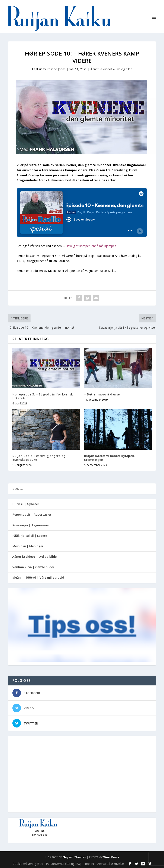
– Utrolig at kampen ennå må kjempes (90, 246)
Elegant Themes (74, 857)
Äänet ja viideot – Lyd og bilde (111, 69)
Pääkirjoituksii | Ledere (30, 536)
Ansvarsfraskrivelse (111, 864)
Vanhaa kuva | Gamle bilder (33, 567)
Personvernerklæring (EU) (64, 864)
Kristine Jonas (56, 69)
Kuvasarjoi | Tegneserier (31, 525)
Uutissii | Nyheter (26, 504)
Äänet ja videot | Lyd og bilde (34, 557)
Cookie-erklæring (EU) (28, 864)
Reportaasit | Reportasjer (32, 515)
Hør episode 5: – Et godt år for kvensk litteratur (43, 396)
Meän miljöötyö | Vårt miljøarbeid (38, 577)
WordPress (111, 857)
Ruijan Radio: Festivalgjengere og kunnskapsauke (39, 458)
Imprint (89, 864)
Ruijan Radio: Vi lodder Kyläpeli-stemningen (110, 458)
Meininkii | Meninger (28, 546)
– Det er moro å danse (102, 394)
